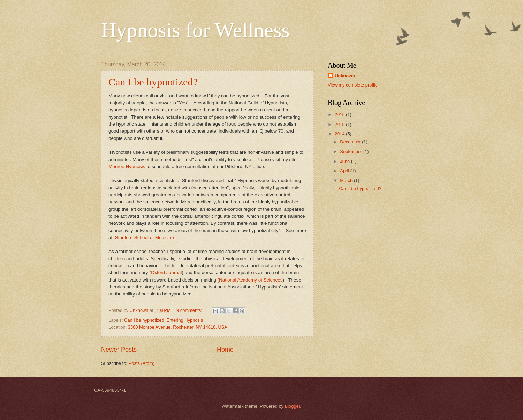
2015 (340, 124)
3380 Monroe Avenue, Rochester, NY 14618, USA (178, 327)
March (347, 181)
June (346, 161)
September (352, 152)
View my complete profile (353, 85)
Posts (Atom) (142, 363)
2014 (340, 134)
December (351, 142)
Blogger (293, 406)
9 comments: (190, 310)
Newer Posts (119, 350)
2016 (340, 115)
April (345, 171)
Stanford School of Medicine (145, 237)
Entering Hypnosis (185, 320)
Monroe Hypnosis (127, 167)
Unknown (345, 76)
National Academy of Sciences (251, 280)
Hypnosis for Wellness (195, 30)
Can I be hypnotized (144, 320)
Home (225, 350)
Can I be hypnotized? (153, 82)
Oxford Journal (166, 273)
